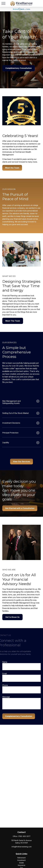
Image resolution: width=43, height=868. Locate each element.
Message (6, 697)
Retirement (21, 858)
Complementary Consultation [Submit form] (19, 716)
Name (5, 662)
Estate (22, 863)
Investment (21, 860)
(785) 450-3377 (24, 836)
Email (4, 674)
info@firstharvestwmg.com (22, 847)
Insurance (22, 865)
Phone (5, 685)
